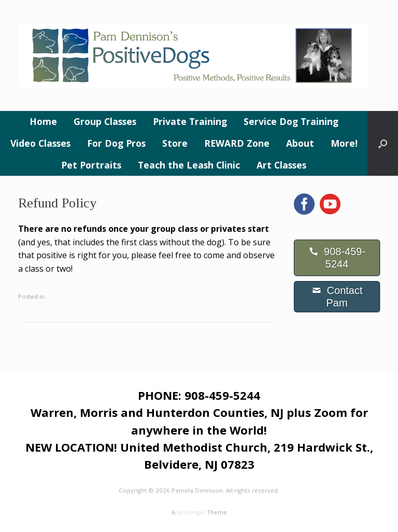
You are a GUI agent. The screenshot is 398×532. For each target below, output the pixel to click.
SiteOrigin (191, 512)
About (300, 143)
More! (344, 143)
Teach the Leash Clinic (189, 165)
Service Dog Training (291, 121)
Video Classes (40, 143)
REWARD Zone (237, 143)
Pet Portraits (91, 165)
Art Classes (281, 165)
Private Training (190, 121)
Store (175, 143)
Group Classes (105, 121)
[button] (383, 143)
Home (43, 121)
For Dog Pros (116, 143)
